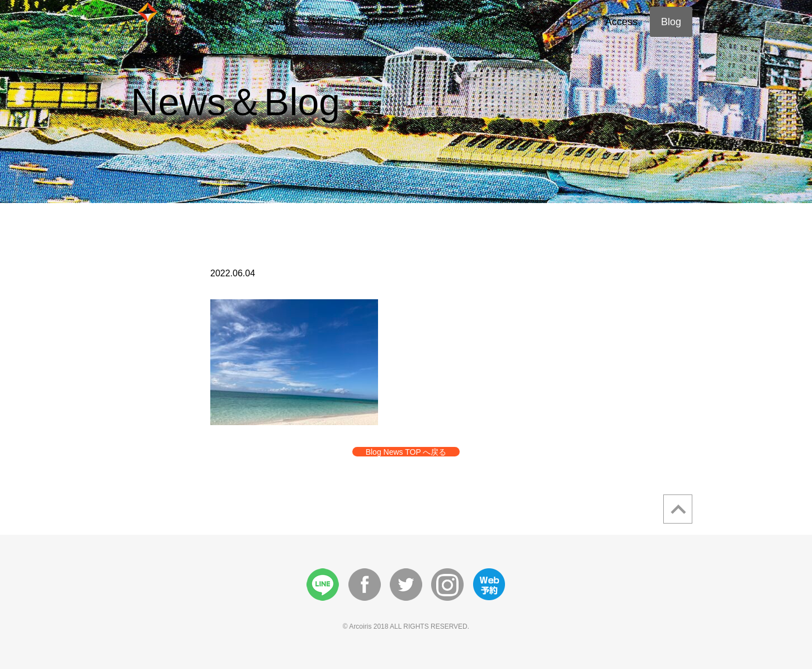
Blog (671, 22)
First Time (476, 22)
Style (419, 22)
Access (621, 22)
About (275, 22)
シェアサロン (551, 22)
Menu (325, 22)
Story (372, 22)
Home (225, 22)
